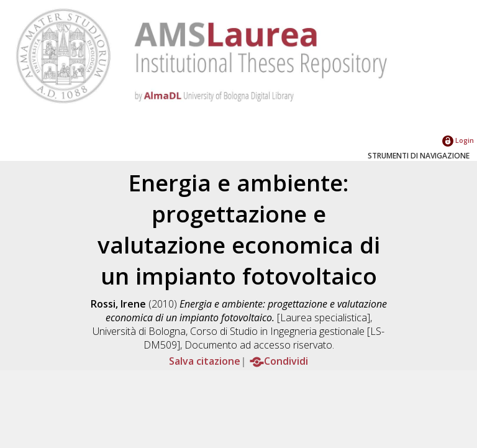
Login (458, 140)
